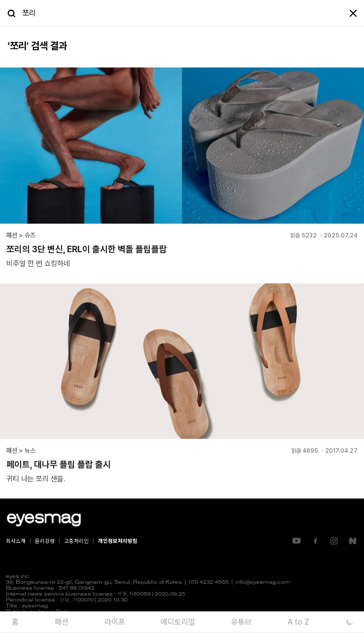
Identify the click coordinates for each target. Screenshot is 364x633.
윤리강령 (45, 541)
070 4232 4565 (209, 583)
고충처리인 (76, 541)
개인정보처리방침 (118, 541)
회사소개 (16, 541)
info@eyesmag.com (263, 583)
